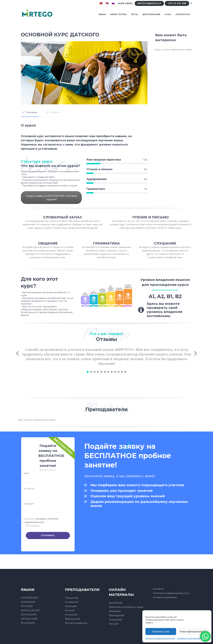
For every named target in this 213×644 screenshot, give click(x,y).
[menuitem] (101, 3)
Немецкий (71, 606)
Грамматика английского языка (126, 607)
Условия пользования (165, 597)
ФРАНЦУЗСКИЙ (30, 610)
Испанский (71, 615)
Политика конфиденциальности (160, 638)
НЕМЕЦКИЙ (28, 602)
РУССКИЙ (27, 606)
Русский (70, 610)
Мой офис (125, 3)
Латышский (71, 598)
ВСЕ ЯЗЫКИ (28, 623)
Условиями (41, 519)
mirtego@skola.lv (149, 3)
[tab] (30, 112)
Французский (72, 619)
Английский (72, 602)
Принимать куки (161, 631)
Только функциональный (193, 631)
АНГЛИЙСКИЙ (29, 598)
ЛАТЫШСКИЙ (29, 619)
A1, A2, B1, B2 (165, 296)
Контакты (158, 589)
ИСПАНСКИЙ (29, 615)
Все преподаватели (76, 623)
